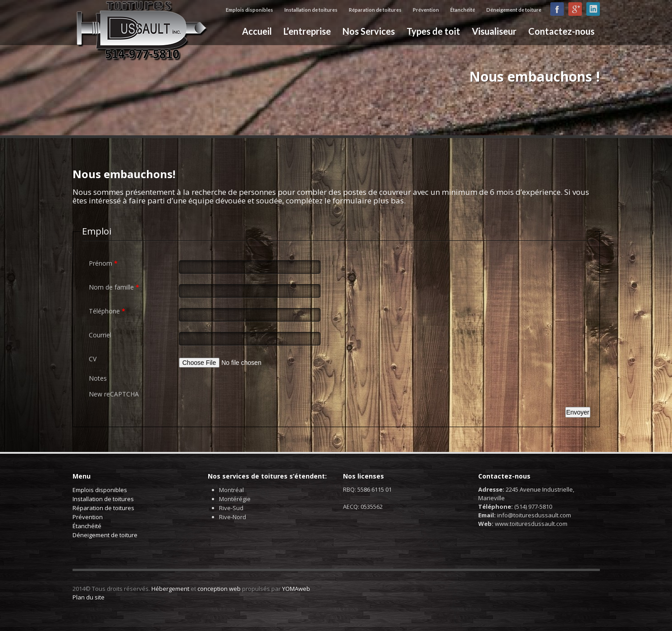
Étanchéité (463, 10)
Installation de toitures (311, 10)
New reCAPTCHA (114, 394)
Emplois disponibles (249, 10)
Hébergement (170, 589)
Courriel (100, 335)
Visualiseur (494, 31)
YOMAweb (296, 589)
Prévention (426, 10)
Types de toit (431, 31)
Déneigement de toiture (514, 10)
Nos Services (366, 31)
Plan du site (89, 597)
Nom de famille (114, 287)
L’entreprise (307, 31)
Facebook (557, 9)
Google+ (575, 9)
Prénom (103, 263)
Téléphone (107, 311)
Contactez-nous (561, 31)
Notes (98, 378)
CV (93, 359)
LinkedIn (593, 9)
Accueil (257, 31)
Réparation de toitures (375, 10)
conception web (219, 589)
